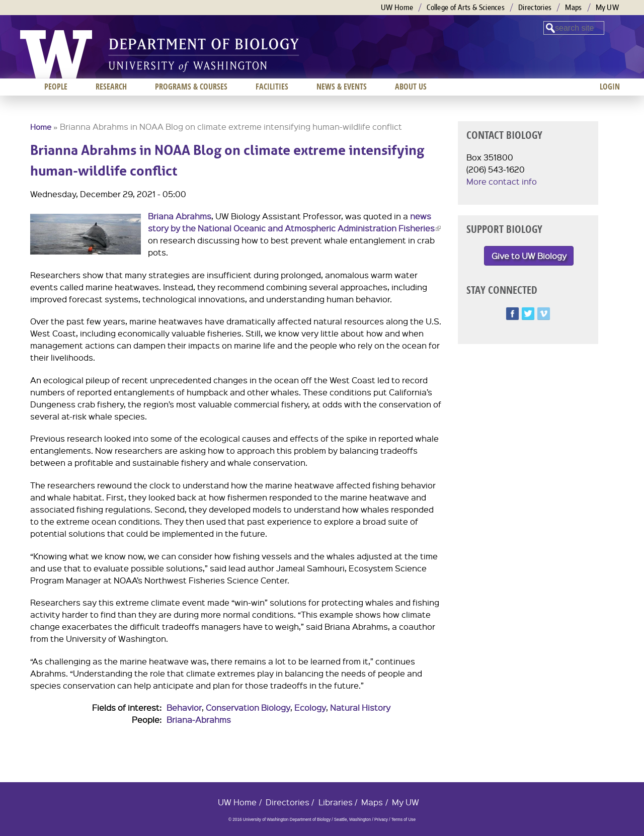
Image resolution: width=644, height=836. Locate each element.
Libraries (336, 802)
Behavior (184, 707)
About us (411, 87)
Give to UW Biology (529, 256)
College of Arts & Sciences (466, 7)
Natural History (360, 707)
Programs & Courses (191, 87)
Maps (573, 7)
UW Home (397, 7)
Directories (535, 7)
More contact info (502, 181)
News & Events (342, 87)
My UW (608, 7)
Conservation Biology (248, 707)
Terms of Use (404, 820)
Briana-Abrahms (199, 720)
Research (111, 87)
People (56, 87)
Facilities (272, 87)
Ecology (310, 707)
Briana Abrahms (180, 216)
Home (41, 127)
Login (610, 87)
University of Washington (56, 54)
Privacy (381, 820)
